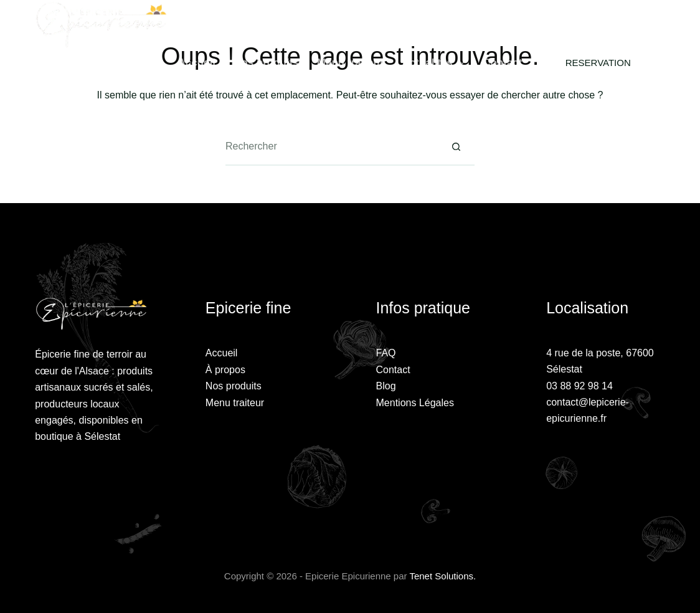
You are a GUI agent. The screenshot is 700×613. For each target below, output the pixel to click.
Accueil (197, 63)
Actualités (436, 63)
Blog (386, 386)
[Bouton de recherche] (456, 147)
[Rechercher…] (331, 147)
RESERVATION (598, 63)
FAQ (386, 353)
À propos (225, 370)
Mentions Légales (415, 403)
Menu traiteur (351, 63)
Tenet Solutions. (442, 576)
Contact (502, 63)
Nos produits (266, 63)
